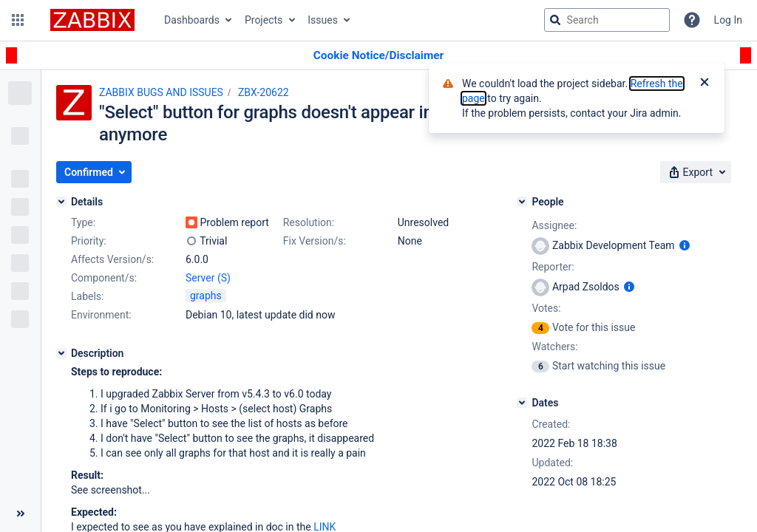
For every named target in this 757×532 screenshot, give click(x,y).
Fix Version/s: (315, 241)
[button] (18, 20)
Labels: (87, 296)
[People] (522, 202)
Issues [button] (323, 20)
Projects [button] (264, 20)
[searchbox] (607, 20)
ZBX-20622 (264, 92)
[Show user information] (685, 245)
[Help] (692, 20)
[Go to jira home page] (92, 20)
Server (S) (208, 278)
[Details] (61, 202)
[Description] (61, 353)
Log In (728, 20)
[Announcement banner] (378, 56)
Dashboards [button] (192, 20)
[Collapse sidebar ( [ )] (20, 514)
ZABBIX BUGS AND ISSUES (161, 92)
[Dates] (522, 403)
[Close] (705, 83)
